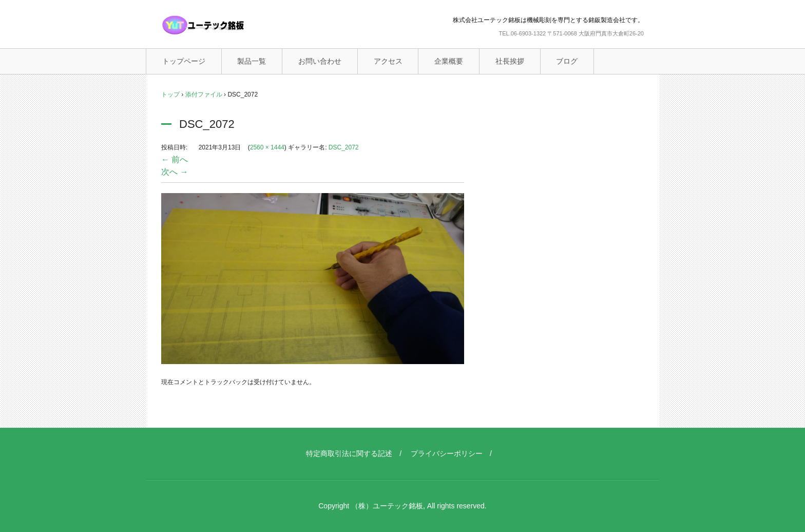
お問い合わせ (320, 61)
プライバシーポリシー (447, 453)
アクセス (388, 61)
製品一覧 (252, 61)
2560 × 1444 (267, 147)
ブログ (567, 61)
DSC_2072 (344, 147)
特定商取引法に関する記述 (349, 453)
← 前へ (175, 159)
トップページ (184, 61)
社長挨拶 (510, 61)
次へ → (175, 172)
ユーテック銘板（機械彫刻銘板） (225, 25)
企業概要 (449, 61)
